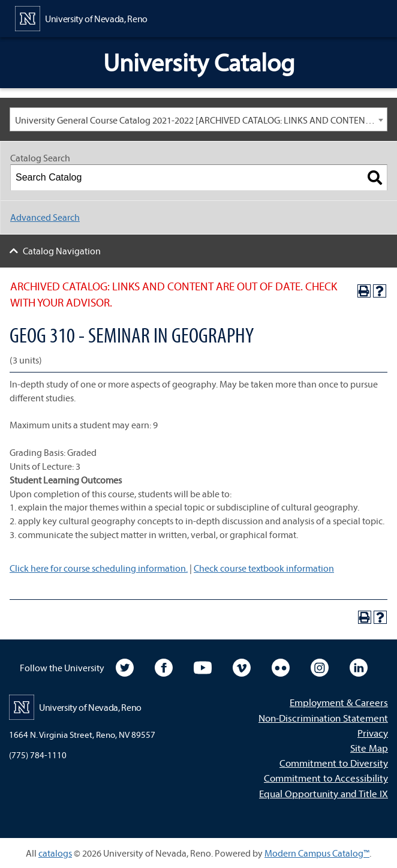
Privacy (373, 733)
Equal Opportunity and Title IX (324, 793)
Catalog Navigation (62, 251)
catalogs (55, 853)
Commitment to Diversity (334, 763)
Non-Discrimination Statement (323, 718)
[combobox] (198, 119)
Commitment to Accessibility (326, 778)
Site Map (369, 748)
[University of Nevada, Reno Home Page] (81, 17)
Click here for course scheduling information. (99, 568)
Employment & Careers (339, 702)
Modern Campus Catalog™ (317, 853)
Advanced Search (45, 217)
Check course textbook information (264, 568)
